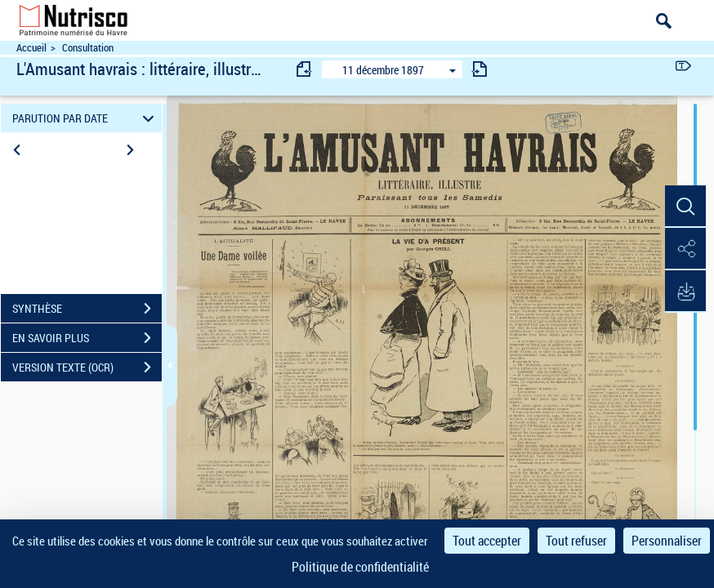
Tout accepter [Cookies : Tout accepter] (487, 541)
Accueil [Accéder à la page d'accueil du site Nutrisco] (31, 48)
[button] (685, 207)
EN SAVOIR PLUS (87, 338)
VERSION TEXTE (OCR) (87, 367)
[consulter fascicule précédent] (305, 69)
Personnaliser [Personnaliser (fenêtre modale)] (667, 541)
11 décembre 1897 (383, 70)
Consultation (88, 48)
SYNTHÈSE (87, 309)
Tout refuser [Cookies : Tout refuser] (576, 541)
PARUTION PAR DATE (85, 118)
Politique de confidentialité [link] (360, 567)
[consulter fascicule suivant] (480, 69)
